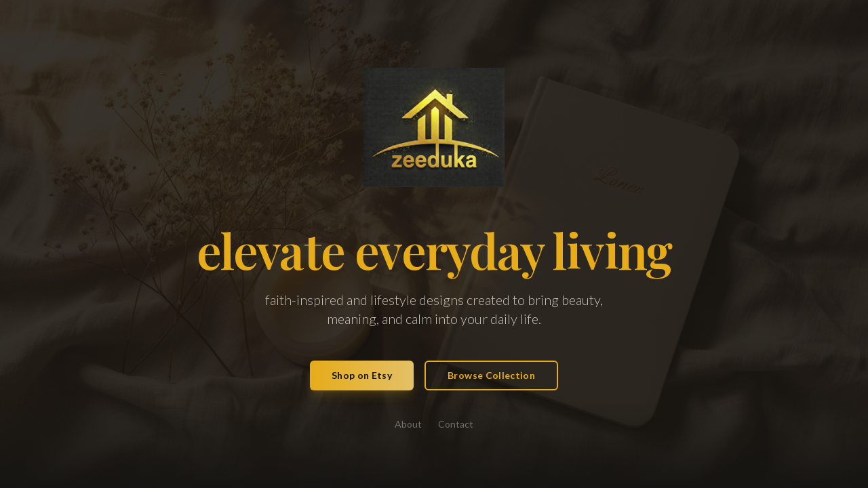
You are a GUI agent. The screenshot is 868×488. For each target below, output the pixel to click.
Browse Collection (491, 375)
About (408, 424)
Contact (456, 424)
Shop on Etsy (362, 375)
